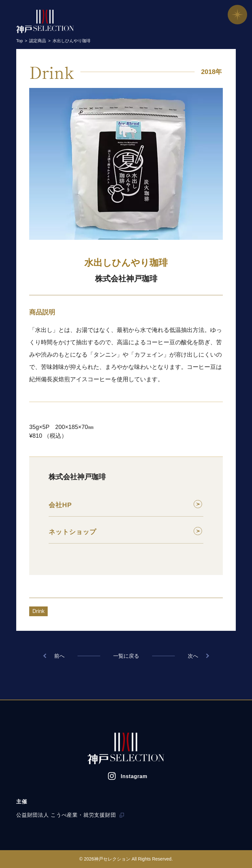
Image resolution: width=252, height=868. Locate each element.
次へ (195, 656)
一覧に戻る (126, 656)
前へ (57, 656)
